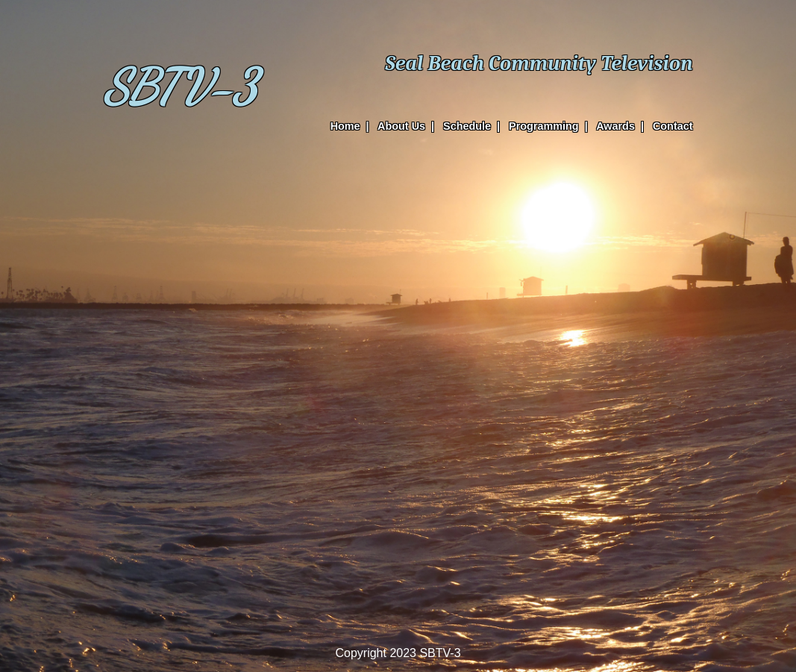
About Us (401, 126)
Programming (544, 126)
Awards (615, 126)
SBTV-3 (180, 87)
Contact (673, 126)
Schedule (467, 126)
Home (345, 126)
